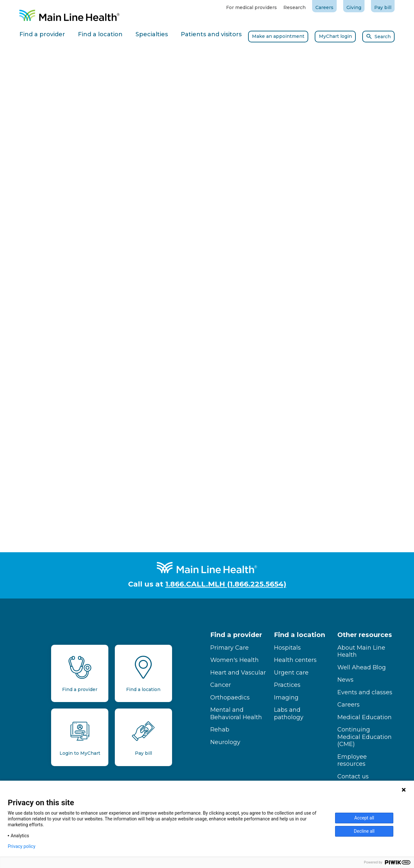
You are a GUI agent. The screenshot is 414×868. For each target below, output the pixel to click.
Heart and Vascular (238, 673)
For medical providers (251, 7)
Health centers (295, 660)
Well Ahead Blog (362, 667)
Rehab (220, 730)
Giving (354, 7)
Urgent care (291, 673)
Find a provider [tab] (42, 34)
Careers (324, 7)
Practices (287, 685)
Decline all (364, 831)
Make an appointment (278, 36)
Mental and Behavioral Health (236, 714)
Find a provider (236, 635)
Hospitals (287, 648)
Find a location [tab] (100, 34)
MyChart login (335, 36)
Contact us (353, 776)
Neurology (225, 742)
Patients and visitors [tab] (211, 34)
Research (294, 7)
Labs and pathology (289, 714)
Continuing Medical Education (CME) (365, 737)
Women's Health (234, 660)
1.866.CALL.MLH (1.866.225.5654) (226, 584)
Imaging (286, 698)
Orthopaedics (230, 698)
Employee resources (352, 760)
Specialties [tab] (152, 34)
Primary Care (229, 648)
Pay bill (383, 7)
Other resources (365, 635)
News (345, 680)
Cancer (221, 685)
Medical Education (365, 717)
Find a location (300, 635)
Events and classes (365, 692)
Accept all (364, 818)
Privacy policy (22, 846)
